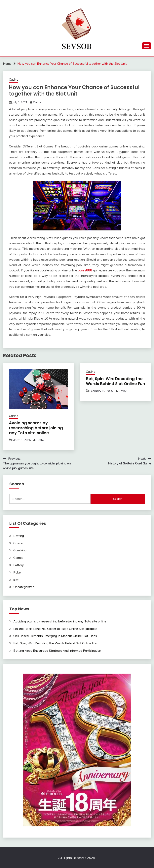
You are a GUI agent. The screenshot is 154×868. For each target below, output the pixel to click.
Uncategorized (24, 587)
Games (18, 558)
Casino (14, 79)
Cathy (37, 102)
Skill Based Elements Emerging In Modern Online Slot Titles (55, 636)
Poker (18, 572)
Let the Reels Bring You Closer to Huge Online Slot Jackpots (55, 629)
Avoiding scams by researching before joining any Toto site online (36, 428)
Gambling (20, 550)
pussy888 (85, 270)
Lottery (19, 565)
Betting (19, 536)
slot (16, 580)
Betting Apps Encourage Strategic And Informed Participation (57, 651)
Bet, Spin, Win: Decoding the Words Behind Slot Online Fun (115, 381)
